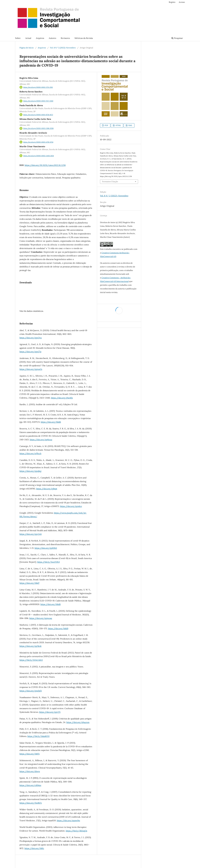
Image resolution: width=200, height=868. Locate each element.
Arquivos (40, 38)
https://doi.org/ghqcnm (78, 722)
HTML (118, 125)
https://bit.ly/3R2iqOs (76, 831)
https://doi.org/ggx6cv (71, 506)
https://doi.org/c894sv (30, 785)
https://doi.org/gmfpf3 (31, 691)
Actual (28, 38)
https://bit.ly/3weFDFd (48, 562)
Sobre (18, 38)
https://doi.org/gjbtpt (47, 489)
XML (130, 125)
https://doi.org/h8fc (34, 848)
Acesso (182, 2)
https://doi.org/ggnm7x (31, 369)
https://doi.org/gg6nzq (41, 440)
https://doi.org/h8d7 (29, 583)
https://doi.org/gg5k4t (30, 646)
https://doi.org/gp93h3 (46, 548)
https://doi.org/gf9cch (30, 453)
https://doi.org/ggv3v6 (31, 534)
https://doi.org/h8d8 (51, 604)
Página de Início (27, 48)
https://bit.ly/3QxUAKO (31, 660)
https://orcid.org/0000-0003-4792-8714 (38, 142)
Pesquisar (177, 38)
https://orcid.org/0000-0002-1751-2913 (38, 87)
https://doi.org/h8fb (30, 754)
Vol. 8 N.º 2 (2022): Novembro (63, 48)
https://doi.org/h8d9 (58, 629)
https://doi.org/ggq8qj (30, 471)
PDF (106, 125)
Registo (172, 2)
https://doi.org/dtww (30, 771)
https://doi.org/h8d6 (51, 422)
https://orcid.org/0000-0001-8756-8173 (38, 115)
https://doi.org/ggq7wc (31, 338)
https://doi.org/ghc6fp (62, 398)
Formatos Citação (110, 182)
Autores (52, 38)
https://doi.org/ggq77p (30, 352)
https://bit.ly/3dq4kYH (38, 736)
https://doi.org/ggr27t (50, 712)
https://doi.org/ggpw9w (68, 821)
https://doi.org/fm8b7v (31, 803)
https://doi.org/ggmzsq (41, 618)
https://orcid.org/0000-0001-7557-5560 (38, 101)
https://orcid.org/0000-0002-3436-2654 (39, 156)
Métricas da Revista (84, 38)
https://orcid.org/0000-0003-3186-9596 (38, 128)
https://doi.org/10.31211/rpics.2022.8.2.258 (45, 165)
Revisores (65, 38)
